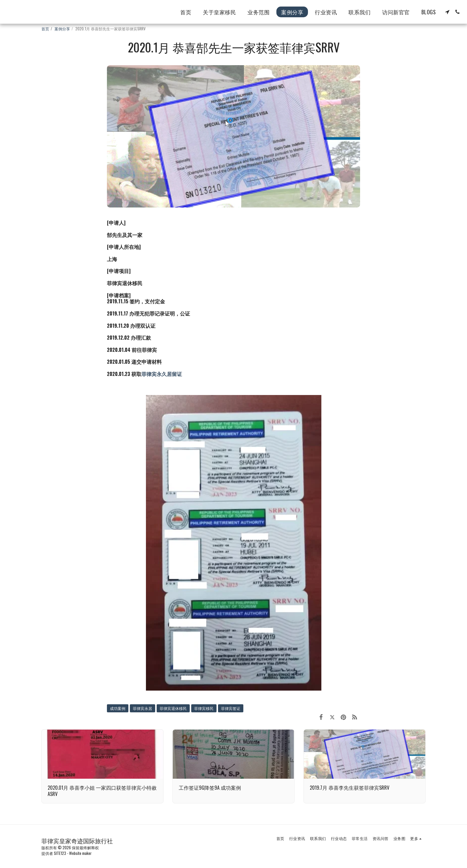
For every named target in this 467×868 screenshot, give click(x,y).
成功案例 (118, 708)
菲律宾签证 (231, 708)
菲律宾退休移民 (173, 708)
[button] (447, 12)
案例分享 (62, 29)
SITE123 (60, 853)
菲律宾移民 (204, 708)
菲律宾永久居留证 (162, 374)
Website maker (80, 853)
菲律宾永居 (143, 708)
